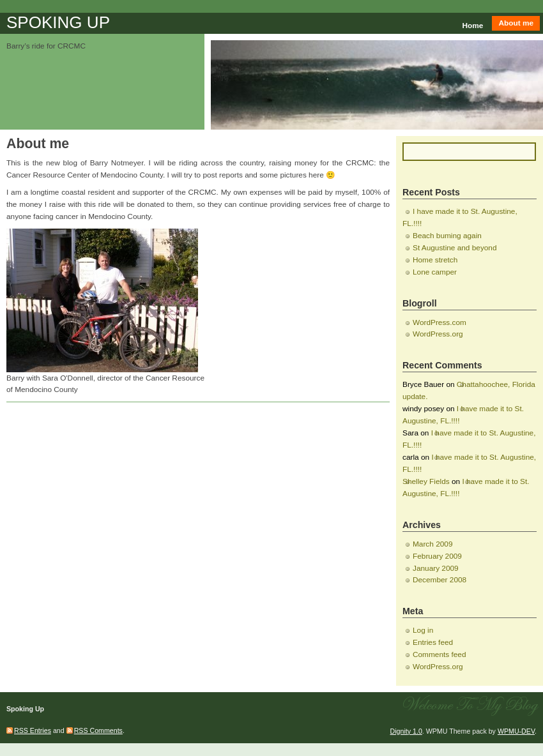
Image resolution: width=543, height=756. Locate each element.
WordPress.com (440, 322)
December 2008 (440, 580)
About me (516, 23)
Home (473, 26)
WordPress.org (438, 334)
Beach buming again (447, 236)
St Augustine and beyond (455, 248)
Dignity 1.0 (406, 731)
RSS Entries (33, 730)
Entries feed (433, 642)
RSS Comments (98, 730)
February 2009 (437, 556)
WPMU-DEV (516, 731)
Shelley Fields (426, 481)
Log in (423, 630)
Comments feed (440, 654)
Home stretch (435, 260)
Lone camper (435, 272)
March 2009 (432, 544)
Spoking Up (58, 22)
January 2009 (436, 568)
